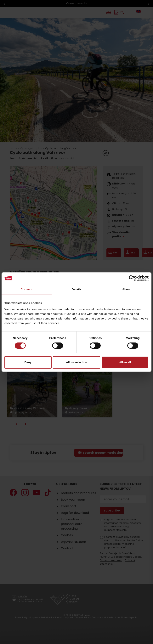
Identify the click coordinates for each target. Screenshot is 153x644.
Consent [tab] (27, 289)
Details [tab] (76, 289)
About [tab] (127, 289)
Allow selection (76, 362)
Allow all (125, 362)
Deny (28, 362)
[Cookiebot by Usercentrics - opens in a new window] (132, 278)
